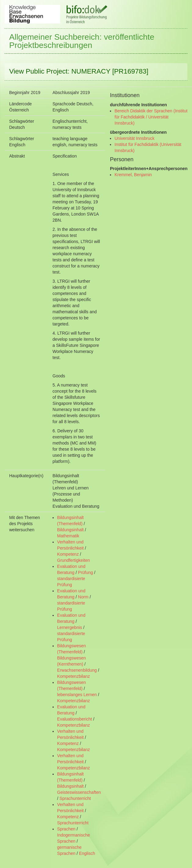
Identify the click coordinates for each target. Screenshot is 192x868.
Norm (83, 597)
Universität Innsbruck (134, 138)
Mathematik (68, 536)
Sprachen (66, 829)
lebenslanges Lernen (77, 695)
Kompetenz (68, 554)
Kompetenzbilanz (73, 676)
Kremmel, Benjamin (133, 175)
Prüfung (86, 572)
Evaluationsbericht (74, 719)
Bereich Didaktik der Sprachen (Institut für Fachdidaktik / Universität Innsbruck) (151, 117)
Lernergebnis (70, 627)
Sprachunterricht (75, 798)
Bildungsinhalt (70, 530)
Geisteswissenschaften (79, 792)
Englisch (87, 853)
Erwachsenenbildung (77, 670)
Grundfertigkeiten (73, 560)
